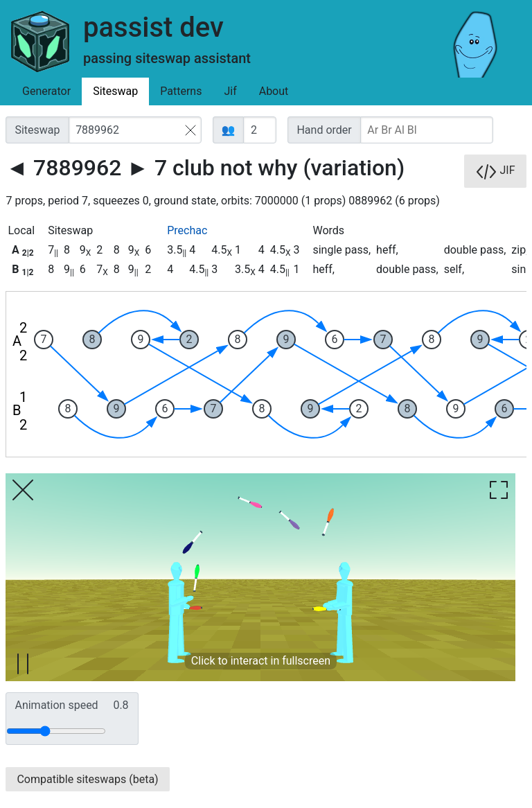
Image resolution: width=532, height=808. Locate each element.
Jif (230, 91)
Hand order (324, 130)
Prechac (187, 230)
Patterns (181, 91)
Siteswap (115, 91)
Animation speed (71, 705)
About (274, 91)
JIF (495, 171)
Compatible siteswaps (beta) (87, 779)
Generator (46, 91)
